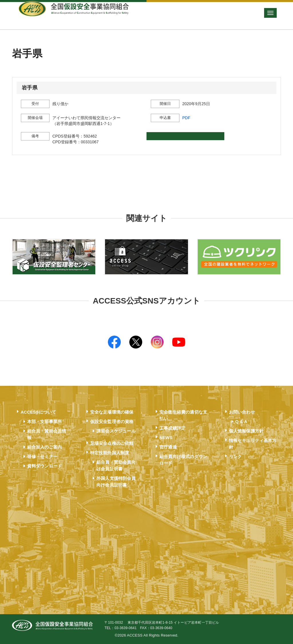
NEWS (166, 438)
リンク (235, 456)
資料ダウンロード (45, 466)
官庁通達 (168, 447)
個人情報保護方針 (246, 431)
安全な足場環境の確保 (112, 412)
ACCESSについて (38, 412)
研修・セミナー (42, 456)
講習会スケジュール (116, 431)
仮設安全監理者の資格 (112, 421)
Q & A (241, 421)
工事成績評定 (172, 428)
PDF (186, 118)
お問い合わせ (242, 412)
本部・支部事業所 (45, 421)
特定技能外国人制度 (110, 453)
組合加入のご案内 (45, 447)
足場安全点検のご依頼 (112, 443)
